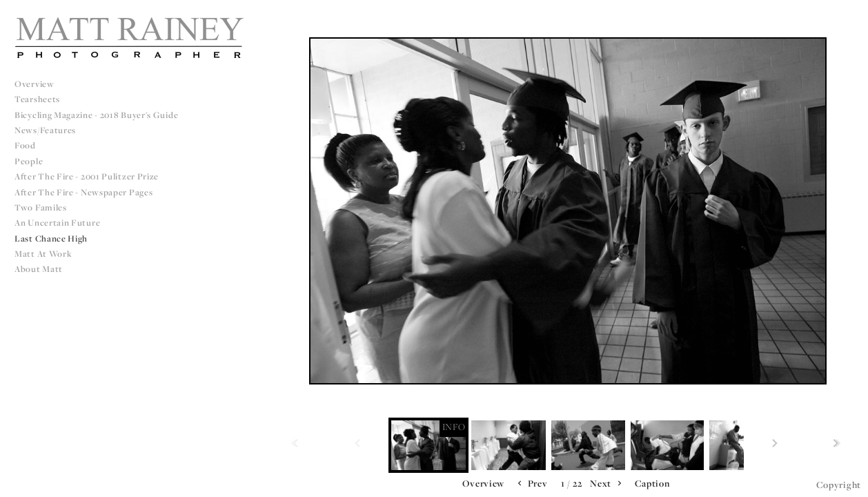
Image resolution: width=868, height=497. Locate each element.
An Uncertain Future (57, 223)
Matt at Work (43, 254)
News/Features (45, 130)
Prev (531, 484)
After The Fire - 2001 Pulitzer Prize (87, 176)
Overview (34, 84)
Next (607, 484)
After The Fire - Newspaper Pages (83, 192)
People (29, 161)
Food (25, 145)
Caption (652, 483)
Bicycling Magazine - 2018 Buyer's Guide (96, 115)
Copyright (839, 485)
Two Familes (41, 207)
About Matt (39, 269)
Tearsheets (37, 99)
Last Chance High (51, 238)
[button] (483, 484)
